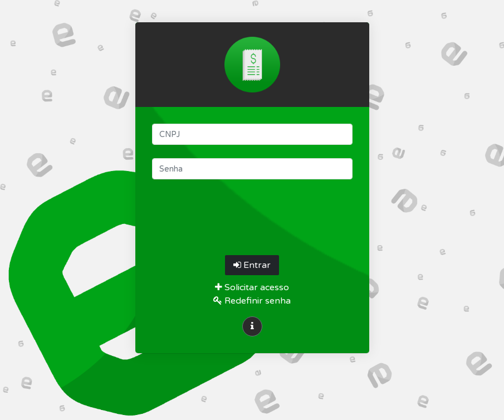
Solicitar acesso (252, 287)
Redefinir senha (252, 301)
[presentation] (252, 214)
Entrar (252, 265)
